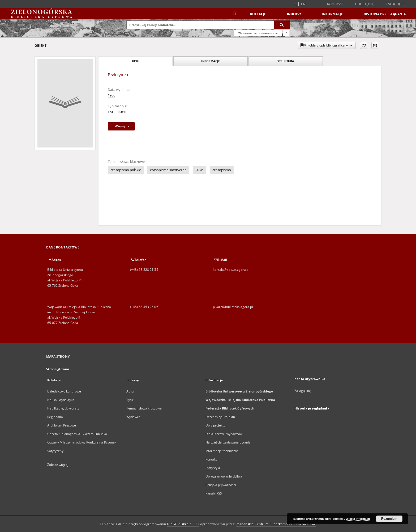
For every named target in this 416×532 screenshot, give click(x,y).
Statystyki (213, 468)
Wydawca (134, 417)
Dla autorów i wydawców (224, 434)
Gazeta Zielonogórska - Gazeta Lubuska (77, 434)
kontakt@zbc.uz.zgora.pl (231, 270)
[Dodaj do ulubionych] (364, 45)
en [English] (303, 4)
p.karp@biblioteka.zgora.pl (233, 307)
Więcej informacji (358, 519)
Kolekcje (258, 14)
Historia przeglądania (385, 14)
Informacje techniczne (222, 451)
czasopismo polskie (126, 170)
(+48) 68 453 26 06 (144, 307)
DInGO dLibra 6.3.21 (183, 524)
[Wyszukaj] (282, 25)
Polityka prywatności (221, 485)
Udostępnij (365, 4)
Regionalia (55, 417)
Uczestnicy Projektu (220, 417)
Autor (131, 391)
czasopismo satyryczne (168, 170)
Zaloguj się (396, 4)
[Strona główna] (234, 14)
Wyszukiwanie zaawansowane (258, 33)
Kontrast (335, 4)
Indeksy (294, 14)
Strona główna (58, 369)
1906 (111, 95)
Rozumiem (389, 519)
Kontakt (211, 459)
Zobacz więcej (58, 465)
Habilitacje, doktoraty (63, 408)
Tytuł (130, 400)
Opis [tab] (136, 61)
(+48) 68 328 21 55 (144, 270)
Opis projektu (216, 425)
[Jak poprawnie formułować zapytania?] (286, 33)
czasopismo (117, 112)
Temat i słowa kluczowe (144, 408)
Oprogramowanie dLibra (224, 476)
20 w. (199, 170)
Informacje (332, 14)
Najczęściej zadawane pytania (228, 442)
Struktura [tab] (286, 61)
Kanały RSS (214, 493)
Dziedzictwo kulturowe (64, 391)
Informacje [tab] (211, 61)
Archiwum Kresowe (62, 425)
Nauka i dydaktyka (61, 400)
